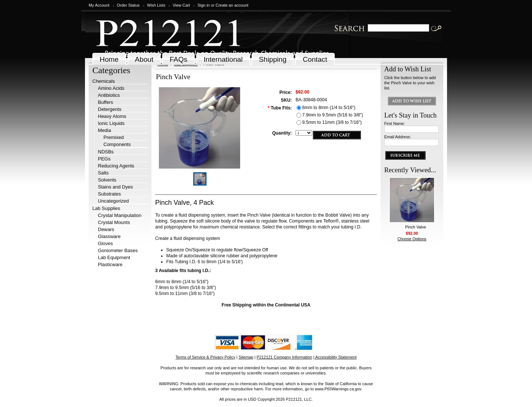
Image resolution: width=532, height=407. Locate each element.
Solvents (107, 180)
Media (104, 130)
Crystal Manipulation (120, 215)
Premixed (114, 137)
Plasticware (110, 264)
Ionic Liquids (111, 123)
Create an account (232, 5)
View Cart (181, 5)
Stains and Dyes (115, 187)
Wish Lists (156, 5)
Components (117, 144)
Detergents (110, 109)
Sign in (203, 5)
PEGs (104, 159)
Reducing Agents (116, 166)
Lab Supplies (106, 208)
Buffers (105, 102)
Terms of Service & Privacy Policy (205, 357)
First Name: (395, 123)
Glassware (109, 236)
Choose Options (412, 239)
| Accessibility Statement (335, 357)
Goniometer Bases (118, 250)
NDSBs (106, 152)
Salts (103, 173)
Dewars (106, 229)
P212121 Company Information (285, 357)
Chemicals (104, 81)
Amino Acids (111, 88)
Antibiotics (109, 95)
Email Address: (398, 137)
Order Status (128, 5)
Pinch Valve (416, 227)
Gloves (105, 243)
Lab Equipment (114, 257)
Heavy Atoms (112, 116)
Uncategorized (113, 201)
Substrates (109, 194)
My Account (99, 5)
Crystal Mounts (114, 222)
